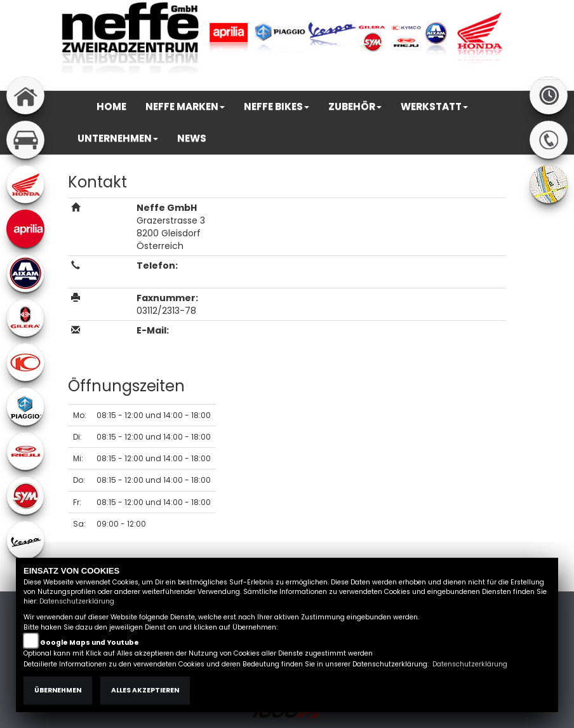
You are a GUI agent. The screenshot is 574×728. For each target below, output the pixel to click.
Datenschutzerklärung (77, 601)
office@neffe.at (177, 343)
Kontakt (453, 84)
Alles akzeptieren (145, 690)
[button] (185, 107)
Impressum (374, 84)
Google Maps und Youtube (90, 643)
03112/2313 (161, 278)
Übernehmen (58, 690)
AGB (417, 84)
